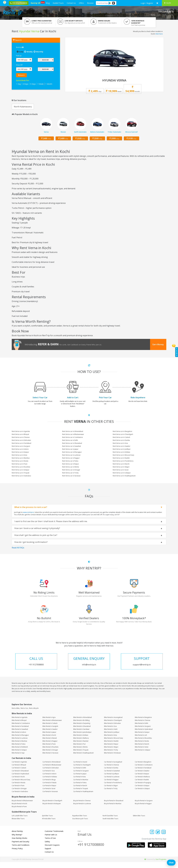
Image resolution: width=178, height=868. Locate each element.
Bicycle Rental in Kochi (19, 810)
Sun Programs (161, 865)
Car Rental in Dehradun (51, 774)
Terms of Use (50, 844)
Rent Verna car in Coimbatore (72, 437)
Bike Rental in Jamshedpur (82, 738)
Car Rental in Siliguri (111, 792)
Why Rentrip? (17, 841)
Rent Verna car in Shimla (71, 467)
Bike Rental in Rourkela (50, 753)
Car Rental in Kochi (18, 783)
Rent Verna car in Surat (121, 470)
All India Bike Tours (49, 825)
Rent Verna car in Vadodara (21, 476)
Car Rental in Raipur (49, 792)
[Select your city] (170, 3)
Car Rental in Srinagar (19, 795)
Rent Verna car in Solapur (21, 470)
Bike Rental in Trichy (111, 756)
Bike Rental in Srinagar (50, 756)
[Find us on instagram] (164, 838)
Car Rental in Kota (79, 783)
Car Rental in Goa (49, 777)
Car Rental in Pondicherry (113, 789)
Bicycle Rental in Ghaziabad (114, 807)
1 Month (49, 84)
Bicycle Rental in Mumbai (113, 810)
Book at (20, 47)
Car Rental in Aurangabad (113, 768)
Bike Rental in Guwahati (20, 735)
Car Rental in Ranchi (80, 792)
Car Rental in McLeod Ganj (21, 786)
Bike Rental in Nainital (81, 747)
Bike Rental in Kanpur (142, 738)
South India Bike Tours (110, 825)
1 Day (19, 84)
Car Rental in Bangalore (143, 768)
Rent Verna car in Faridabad (21, 443)
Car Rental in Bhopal (19, 771)
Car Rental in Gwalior (142, 777)
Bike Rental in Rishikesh (20, 753)
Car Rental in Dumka (111, 774)
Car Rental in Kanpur (142, 780)
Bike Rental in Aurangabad (113, 723)
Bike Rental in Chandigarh (113, 726)
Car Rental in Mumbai (81, 786)
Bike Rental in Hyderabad (144, 735)
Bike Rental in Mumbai (19, 747)
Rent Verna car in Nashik (121, 458)
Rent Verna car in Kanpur (20, 452)
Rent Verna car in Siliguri (121, 467)
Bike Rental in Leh (141, 741)
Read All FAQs (18, 548)
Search (21, 75)
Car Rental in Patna (80, 789)
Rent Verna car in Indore (20, 449)
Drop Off (19, 65)
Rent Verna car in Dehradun (21, 440)
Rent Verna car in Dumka (121, 440)
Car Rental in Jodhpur (111, 780)
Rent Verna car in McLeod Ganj (123, 455)
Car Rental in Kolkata (50, 783)
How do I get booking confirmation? (31, 542)
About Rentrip (17, 837)
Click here (159, 34)
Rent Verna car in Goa (120, 443)
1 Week (41, 84)
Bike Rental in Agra (49, 723)
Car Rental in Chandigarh (82, 771)
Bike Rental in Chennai (143, 726)
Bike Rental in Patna (19, 750)
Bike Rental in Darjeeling (82, 729)
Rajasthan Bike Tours (80, 822)
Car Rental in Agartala (19, 768)
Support (48, 855)
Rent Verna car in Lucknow (71, 455)
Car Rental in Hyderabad (20, 780)
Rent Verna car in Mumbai (21, 458)
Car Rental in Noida (18, 789)
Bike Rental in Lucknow (20, 744)
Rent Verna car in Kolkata (121, 452)
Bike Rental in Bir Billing (81, 726)
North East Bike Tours (110, 822)
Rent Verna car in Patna (70, 461)
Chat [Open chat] (171, 863)
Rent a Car (24, 714)
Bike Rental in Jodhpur (112, 738)
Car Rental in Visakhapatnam (83, 798)
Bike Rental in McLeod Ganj (113, 744)
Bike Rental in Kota (111, 741)
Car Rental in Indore (49, 780)
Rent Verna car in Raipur (71, 464)
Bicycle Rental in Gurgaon (144, 807)
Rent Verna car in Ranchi (121, 464)
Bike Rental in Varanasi (50, 759)
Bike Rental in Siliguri (111, 753)
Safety (47, 848)
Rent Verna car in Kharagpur (72, 452)
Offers (81, 3)
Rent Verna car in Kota (19, 455)
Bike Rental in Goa (110, 732)
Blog (48, 3)
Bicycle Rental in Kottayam (52, 810)
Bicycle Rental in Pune (19, 813)
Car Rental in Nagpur (111, 786)
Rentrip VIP (36, 3)
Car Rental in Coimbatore (144, 771)
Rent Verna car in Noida (20, 461)
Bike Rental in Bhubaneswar (52, 726)
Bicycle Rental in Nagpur (143, 810)
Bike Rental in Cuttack (50, 729)
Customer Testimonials (54, 837)
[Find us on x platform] (158, 838)
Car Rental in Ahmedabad (51, 768)
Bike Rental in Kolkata (81, 741)
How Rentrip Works (19, 844)
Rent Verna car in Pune (20, 464)
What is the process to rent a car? (31, 507)
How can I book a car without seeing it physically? (37, 528)
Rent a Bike (16, 714)
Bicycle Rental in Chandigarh (52, 807)
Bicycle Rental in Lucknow (82, 810)
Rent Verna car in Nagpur (71, 458)
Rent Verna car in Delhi (70, 440)
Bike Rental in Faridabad (20, 732)
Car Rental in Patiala (49, 789)
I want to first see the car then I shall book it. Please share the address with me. (51, 521)
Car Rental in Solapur (142, 792)
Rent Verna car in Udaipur (122, 473)
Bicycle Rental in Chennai (82, 807)
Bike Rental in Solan (142, 753)
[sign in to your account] (147, 3)
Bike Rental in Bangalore (143, 723)
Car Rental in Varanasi (50, 798)
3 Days (26, 84)
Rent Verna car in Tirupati (21, 473)
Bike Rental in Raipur (111, 750)
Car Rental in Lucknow (112, 783)
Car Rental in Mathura (142, 783)
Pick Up (19, 56)
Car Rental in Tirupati (81, 795)
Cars (159, 15)
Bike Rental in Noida (142, 747)
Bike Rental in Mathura (81, 744)
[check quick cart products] (157, 3)
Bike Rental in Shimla (80, 753)
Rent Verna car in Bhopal (20, 434)
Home (153, 15)
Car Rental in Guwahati (112, 777)
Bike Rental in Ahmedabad (83, 723)
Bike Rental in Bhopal (19, 726)
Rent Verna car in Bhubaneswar (73, 434)
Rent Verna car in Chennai (21, 437)
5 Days (33, 84)
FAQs (177, 352)
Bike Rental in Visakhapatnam (83, 759)
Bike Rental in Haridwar (81, 735)
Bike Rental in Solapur (19, 756)
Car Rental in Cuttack (19, 774)
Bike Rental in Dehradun (112, 729)
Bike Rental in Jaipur (49, 738)
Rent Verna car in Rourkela (21, 467)
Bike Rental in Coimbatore (21, 729)
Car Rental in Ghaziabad (20, 777)
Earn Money (158, 344)
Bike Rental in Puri (79, 750)
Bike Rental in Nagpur (50, 747)
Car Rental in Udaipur (142, 795)
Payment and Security (20, 848)
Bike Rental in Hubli (111, 735)
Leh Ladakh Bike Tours (20, 822)
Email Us (85, 840)
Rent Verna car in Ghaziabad (72, 443)
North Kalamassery (23, 107)
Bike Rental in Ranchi (142, 750)
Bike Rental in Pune (49, 750)
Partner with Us (51, 841)
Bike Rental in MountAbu (143, 744)
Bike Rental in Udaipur (143, 756)
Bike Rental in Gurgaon (143, 732)
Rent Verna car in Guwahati (72, 446)
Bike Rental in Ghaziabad (82, 732)
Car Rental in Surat (49, 795)
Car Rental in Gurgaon (81, 777)
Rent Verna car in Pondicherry (123, 461)
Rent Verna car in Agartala (21, 431)
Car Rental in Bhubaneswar (52, 771)
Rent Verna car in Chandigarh (123, 434)
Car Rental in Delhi (80, 774)
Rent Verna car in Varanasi (71, 476)
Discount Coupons (52, 851)
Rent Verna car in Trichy (70, 473)
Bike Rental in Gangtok (50, 732)
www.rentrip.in (28, 512)
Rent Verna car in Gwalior (122, 446)
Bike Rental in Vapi (18, 759)
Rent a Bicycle (34, 714)
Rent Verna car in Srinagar (71, 470)
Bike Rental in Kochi (49, 741)
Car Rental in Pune (18, 792)
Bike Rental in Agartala (20, 723)
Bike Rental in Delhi (141, 729)
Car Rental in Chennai (111, 771)
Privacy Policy (17, 855)
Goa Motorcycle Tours (80, 825)
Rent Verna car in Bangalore (122, 431)
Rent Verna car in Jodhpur (122, 449)
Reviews (90, 3)
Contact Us (71, 3)
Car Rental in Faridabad (143, 774)
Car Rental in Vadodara (20, 798)
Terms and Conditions (21, 851)
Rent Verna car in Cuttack (121, 437)
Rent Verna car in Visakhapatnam (124, 476)
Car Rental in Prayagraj (143, 789)
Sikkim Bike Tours (139, 822)
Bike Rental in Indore (19, 738)
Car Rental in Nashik (142, 786)
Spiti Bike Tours (47, 822)
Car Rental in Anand (80, 768)
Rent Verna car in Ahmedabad (73, 431)
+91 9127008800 (91, 851)
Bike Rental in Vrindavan (112, 759)
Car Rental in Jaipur (80, 780)
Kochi (165, 15)
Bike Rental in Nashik (111, 747)
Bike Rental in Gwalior (50, 735)
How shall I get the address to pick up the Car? (36, 535)
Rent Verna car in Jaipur (70, 449)
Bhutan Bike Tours (18, 825)
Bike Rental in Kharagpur (20, 741)
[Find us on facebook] (152, 838)
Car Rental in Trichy (111, 795)
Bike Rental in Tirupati (81, 756)
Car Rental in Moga (49, 786)
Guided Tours (58, 3)
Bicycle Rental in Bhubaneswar (22, 807)
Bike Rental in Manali (50, 744)
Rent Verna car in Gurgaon (21, 446)
